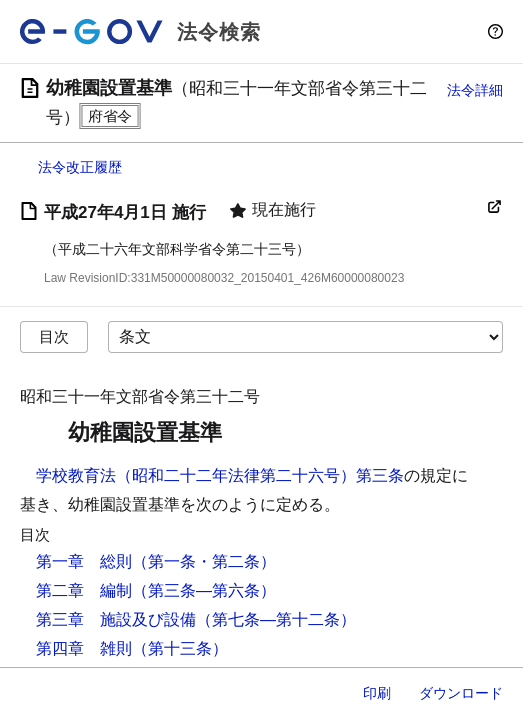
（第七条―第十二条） (276, 619)
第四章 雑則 (84, 648)
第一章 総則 (84, 561)
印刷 (377, 693)
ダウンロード (461, 693)
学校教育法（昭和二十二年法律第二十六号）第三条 (220, 475)
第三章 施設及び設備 (116, 619)
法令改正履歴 (80, 167)
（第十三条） (180, 648)
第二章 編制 (84, 590)
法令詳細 (475, 90)
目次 (54, 336)
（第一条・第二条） (204, 561)
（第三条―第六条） (204, 590)
